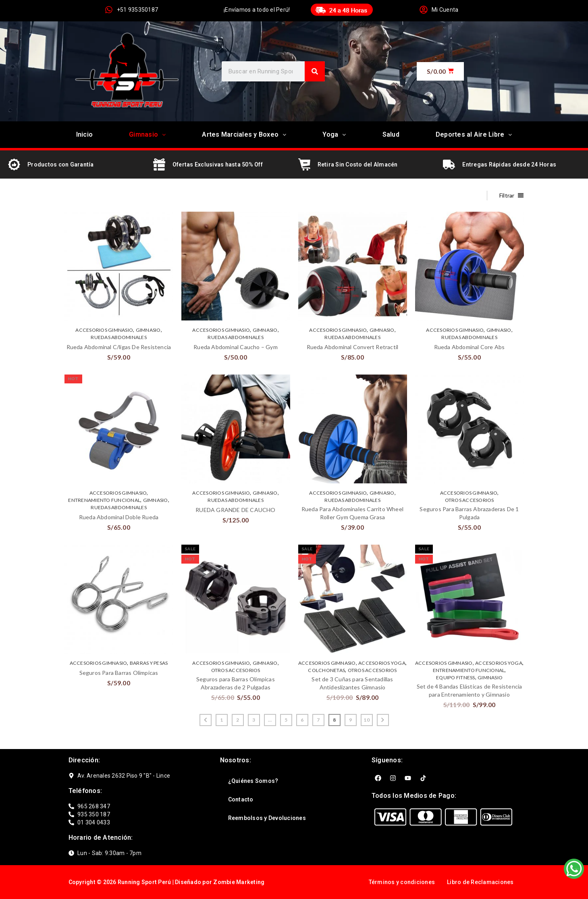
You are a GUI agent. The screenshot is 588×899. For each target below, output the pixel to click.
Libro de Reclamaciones (480, 882)
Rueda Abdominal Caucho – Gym (236, 347)
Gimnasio (147, 134)
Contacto (241, 799)
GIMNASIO (148, 330)
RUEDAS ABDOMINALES (119, 337)
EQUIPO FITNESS (456, 677)
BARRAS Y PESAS (149, 663)
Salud (391, 134)
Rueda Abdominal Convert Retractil (353, 347)
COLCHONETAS (326, 670)
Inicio (85, 134)
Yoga (334, 134)
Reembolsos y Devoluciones (267, 818)
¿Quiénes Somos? (253, 781)
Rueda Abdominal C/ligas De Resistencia (119, 347)
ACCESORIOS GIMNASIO (104, 330)
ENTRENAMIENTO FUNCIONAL (104, 500)
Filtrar (507, 195)
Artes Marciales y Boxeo (244, 134)
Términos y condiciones (402, 882)
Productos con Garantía (61, 164)
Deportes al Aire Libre (474, 134)
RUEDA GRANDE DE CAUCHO (235, 510)
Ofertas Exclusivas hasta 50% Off (218, 164)
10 (367, 720)
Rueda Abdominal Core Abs (470, 347)
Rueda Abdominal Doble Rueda (119, 517)
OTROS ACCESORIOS (470, 500)
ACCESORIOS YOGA (382, 663)
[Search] (315, 71)
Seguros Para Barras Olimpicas (119, 673)
